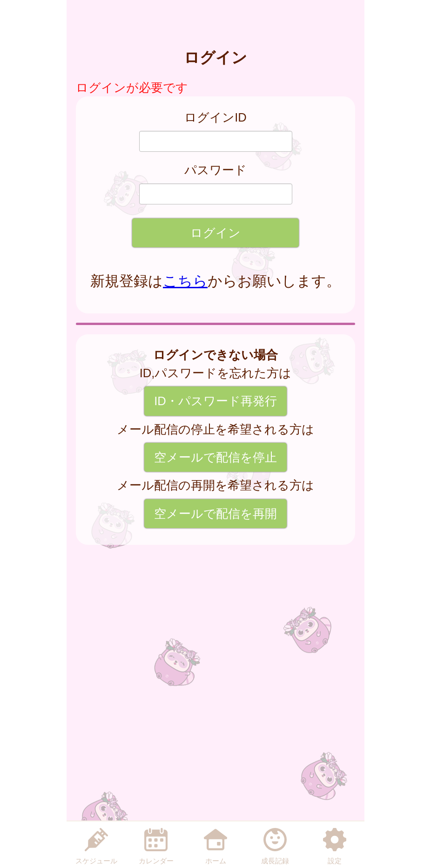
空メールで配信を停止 (215, 457)
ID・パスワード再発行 (215, 401)
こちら (185, 281)
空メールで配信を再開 (215, 514)
